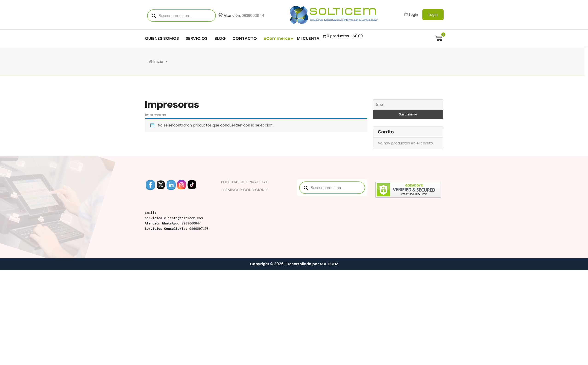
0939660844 (253, 16)
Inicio (182, 62)
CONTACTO (245, 39)
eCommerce (277, 39)
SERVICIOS (197, 39)
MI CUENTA (308, 39)
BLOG (220, 39)
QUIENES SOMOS (162, 39)
